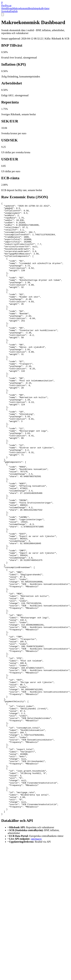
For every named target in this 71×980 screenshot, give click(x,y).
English (14, 11)
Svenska (6, 11)
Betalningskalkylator (39, 8)
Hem (4, 8)
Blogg (9, 8)
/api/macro (36, 961)
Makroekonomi (20, 8)
